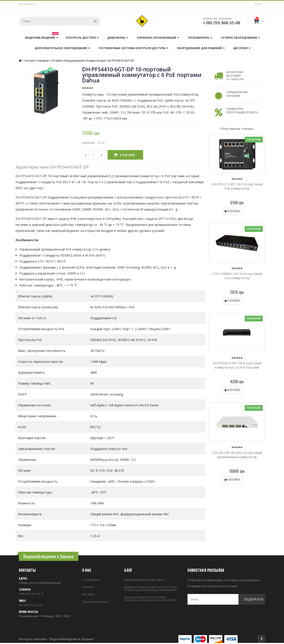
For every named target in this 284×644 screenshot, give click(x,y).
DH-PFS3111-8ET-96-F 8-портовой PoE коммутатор (237, 186)
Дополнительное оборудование (61, 48)
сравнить (29, 4)
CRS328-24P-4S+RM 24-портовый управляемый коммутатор (237, 455)
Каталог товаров (37, 60)
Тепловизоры (198, 38)
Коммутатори (96, 60)
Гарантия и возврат (95, 602)
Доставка (88, 594)
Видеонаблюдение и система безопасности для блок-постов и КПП (150, 599)
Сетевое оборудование (239, 38)
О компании (91, 580)
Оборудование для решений (199, 48)
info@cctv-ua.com (31, 605)
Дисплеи (240, 48)
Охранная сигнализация (156, 38)
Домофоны (116, 38)
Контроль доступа (81, 38)
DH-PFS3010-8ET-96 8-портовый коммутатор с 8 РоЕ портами (237, 365)
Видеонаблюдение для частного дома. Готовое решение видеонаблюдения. (151, 588)
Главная (21, 61)
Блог (258, 4)
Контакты (88, 587)
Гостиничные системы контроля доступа (132, 48)
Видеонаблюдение (42, 37)
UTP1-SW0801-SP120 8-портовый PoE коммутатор (237, 276)
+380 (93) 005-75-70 (31, 594)
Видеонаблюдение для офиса (145, 580)
